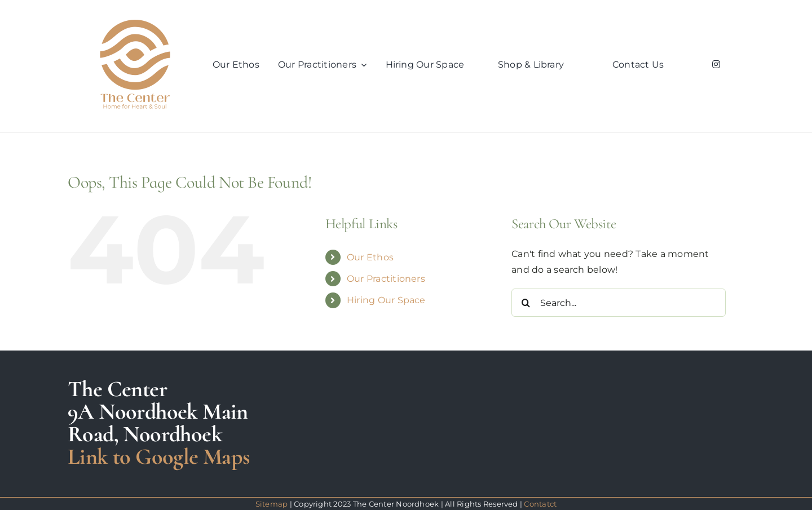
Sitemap (272, 504)
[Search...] (619, 303)
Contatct (540, 504)
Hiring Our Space (386, 300)
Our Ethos (370, 257)
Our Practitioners (386, 279)
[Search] (526, 303)
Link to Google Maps (159, 456)
